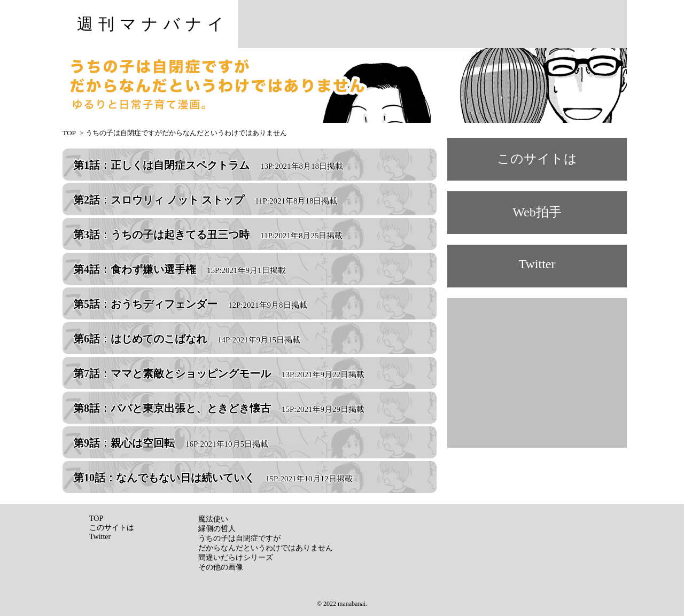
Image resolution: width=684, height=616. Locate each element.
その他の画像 (221, 567)
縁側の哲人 (217, 529)
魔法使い (213, 519)
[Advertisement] (432, 24)
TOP (69, 133)
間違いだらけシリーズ (236, 557)
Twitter (537, 264)
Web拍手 (537, 212)
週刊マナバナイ (153, 24)
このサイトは (537, 159)
